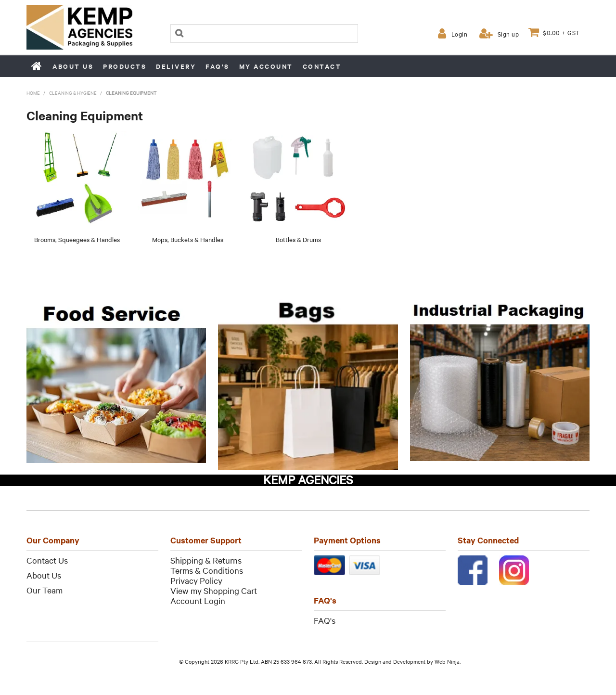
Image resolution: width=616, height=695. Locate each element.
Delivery (176, 66)
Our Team (45, 590)
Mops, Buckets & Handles (188, 239)
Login (460, 34)
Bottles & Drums (298, 239)
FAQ (322, 620)
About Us (44, 575)
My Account (266, 66)
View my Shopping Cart (214, 590)
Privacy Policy (196, 580)
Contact (322, 66)
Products (125, 66)
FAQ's (218, 66)
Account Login (198, 600)
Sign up (508, 34)
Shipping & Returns (206, 560)
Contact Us (47, 560)
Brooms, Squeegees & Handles (77, 239)
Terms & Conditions (207, 570)
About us (73, 66)
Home (37, 66)
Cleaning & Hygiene (73, 93)
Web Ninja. (448, 661)
